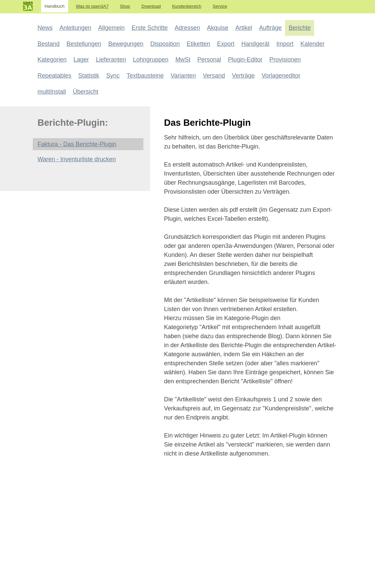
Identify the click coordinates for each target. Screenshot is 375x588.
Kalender (312, 44)
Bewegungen (126, 44)
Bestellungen (84, 44)
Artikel (244, 28)
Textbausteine (145, 76)
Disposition (165, 44)
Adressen (187, 28)
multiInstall (52, 92)
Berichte (300, 28)
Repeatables (54, 76)
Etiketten (199, 44)
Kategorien (52, 60)
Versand (214, 76)
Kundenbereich (187, 6)
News (45, 28)
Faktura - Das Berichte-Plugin (77, 144)
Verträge (243, 76)
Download (151, 6)
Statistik (89, 76)
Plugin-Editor (245, 60)
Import (285, 44)
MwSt (183, 60)
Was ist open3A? (92, 6)
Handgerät (255, 44)
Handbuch (55, 6)
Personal (209, 60)
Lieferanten (111, 60)
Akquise (218, 28)
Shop (125, 6)
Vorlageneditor (281, 76)
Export (226, 44)
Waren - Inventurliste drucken (77, 159)
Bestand (48, 44)
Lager (81, 60)
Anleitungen (75, 28)
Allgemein (111, 28)
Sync (113, 76)
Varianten (183, 76)
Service (220, 6)
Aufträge (270, 28)
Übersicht (86, 92)
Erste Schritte (150, 28)
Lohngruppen (151, 60)
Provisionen (285, 60)
